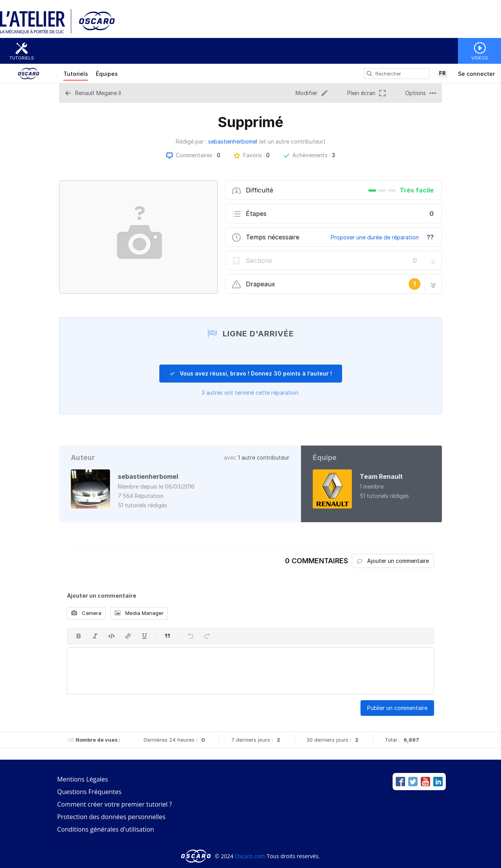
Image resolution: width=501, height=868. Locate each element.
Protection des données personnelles (111, 817)
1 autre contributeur (264, 457)
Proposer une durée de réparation (375, 237)
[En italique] (95, 636)
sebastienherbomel (233, 141)
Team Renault (381, 476)
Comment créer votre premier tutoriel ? (114, 804)
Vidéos (480, 58)
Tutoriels (22, 58)
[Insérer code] (112, 636)
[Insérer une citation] (168, 636)
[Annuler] (191, 636)
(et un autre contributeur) (292, 141)
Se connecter (476, 74)
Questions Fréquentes (89, 792)
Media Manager (139, 613)
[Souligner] (144, 636)
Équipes (107, 74)
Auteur (83, 457)
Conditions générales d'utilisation (106, 829)
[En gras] (79, 636)
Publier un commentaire (397, 708)
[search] (369, 74)
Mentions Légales (83, 779)
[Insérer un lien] (128, 636)
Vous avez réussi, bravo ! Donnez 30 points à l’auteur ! (251, 373)
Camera (86, 613)
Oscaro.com (250, 856)
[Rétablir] (207, 636)
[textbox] (250, 671)
